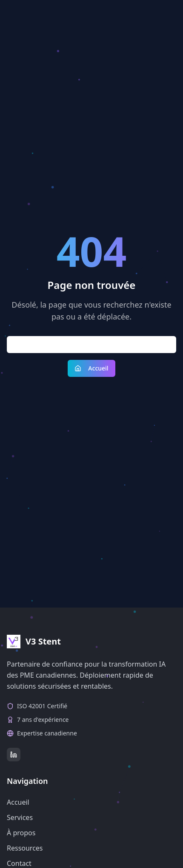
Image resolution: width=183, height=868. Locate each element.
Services (20, 817)
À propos (21, 833)
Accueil (91, 368)
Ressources (25, 848)
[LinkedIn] (14, 755)
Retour (91, 344)
